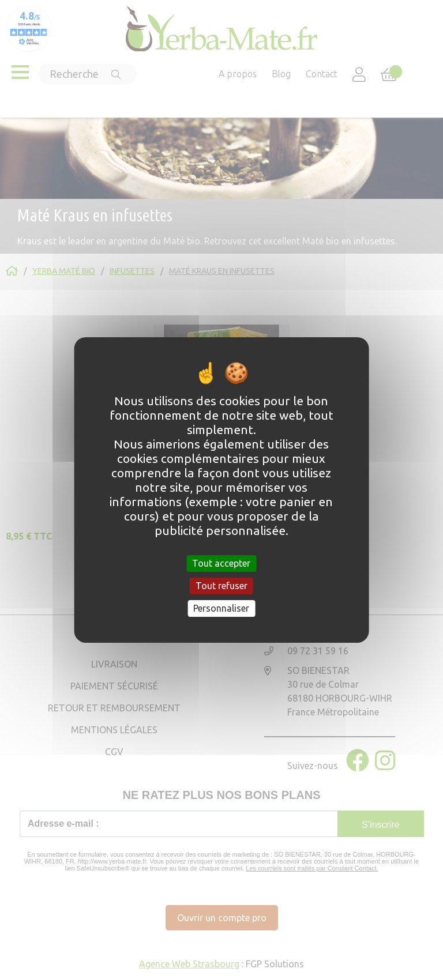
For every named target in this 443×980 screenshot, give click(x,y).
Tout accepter (221, 563)
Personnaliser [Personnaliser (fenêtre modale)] (221, 608)
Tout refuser (221, 586)
